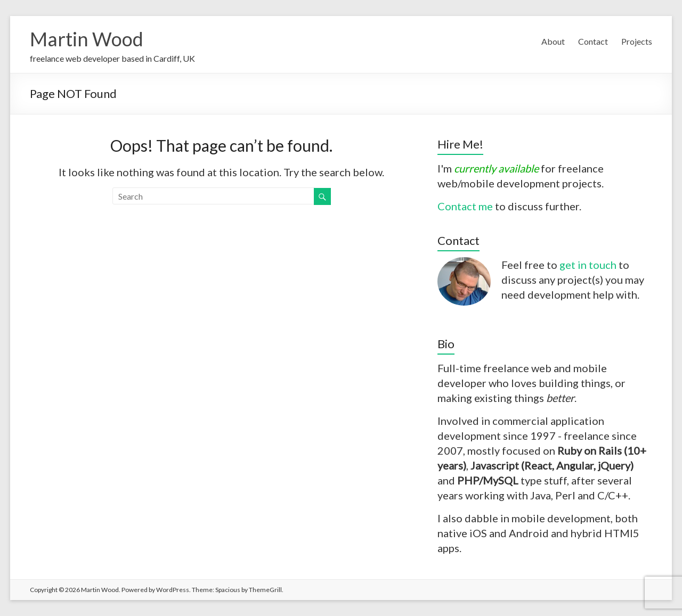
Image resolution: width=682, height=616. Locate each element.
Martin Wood (87, 39)
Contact (593, 41)
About (553, 41)
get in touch (588, 265)
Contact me (465, 206)
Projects (637, 41)
